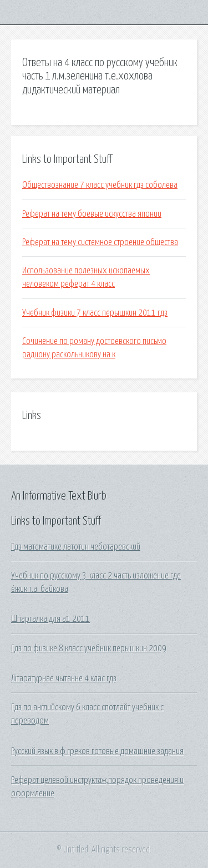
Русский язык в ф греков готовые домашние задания (97, 751)
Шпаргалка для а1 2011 (50, 619)
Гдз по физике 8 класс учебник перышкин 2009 (89, 648)
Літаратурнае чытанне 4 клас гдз (64, 679)
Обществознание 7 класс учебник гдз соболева (100, 185)
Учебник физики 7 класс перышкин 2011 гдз (95, 313)
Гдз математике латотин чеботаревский (76, 547)
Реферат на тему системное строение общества (100, 242)
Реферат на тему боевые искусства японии (92, 214)
